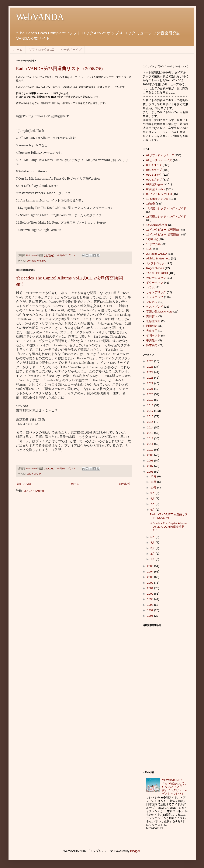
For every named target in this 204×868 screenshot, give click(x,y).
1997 (151, 610)
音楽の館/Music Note (159, 311)
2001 (151, 588)
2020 (151, 394)
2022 (151, 383)
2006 (151, 472)
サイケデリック (156, 292)
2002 (151, 583)
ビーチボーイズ (71, 50)
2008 (151, 460)
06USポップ (154, 179)
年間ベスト (153, 335)
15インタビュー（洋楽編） (163, 230)
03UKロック (34, 474)
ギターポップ (155, 283)
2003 (151, 577)
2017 (151, 411)
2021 (151, 389)
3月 (153, 548)
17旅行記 (152, 239)
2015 (151, 422)
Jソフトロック (155, 263)
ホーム (18, 50)
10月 (154, 487)
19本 (149, 249)
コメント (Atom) (34, 491)
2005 (151, 566)
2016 (151, 416)
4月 (153, 542)
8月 (153, 498)
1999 (151, 599)
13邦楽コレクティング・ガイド (166, 216)
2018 (151, 405)
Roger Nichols (155, 268)
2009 (151, 455)
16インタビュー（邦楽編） (163, 234)
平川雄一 (152, 340)
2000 (151, 594)
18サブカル (153, 244)
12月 (154, 476)
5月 (153, 537)
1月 (153, 559)
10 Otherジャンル (157, 199)
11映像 (151, 203)
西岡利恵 (152, 326)
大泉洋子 (152, 331)
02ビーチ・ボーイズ (159, 160)
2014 (151, 427)
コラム (150, 287)
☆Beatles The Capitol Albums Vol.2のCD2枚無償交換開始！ (169, 527)
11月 (154, 482)
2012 (151, 438)
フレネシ (152, 302)
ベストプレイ (155, 307)
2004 (151, 571)
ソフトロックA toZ (41, 50)
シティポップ (155, 297)
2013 (151, 433)
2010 (151, 449)
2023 (151, 378)
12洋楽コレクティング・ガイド (166, 208)
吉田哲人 (152, 316)
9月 (153, 493)
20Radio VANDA (36, 261)
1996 (151, 616)
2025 (151, 367)
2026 (151, 361)
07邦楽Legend (155, 184)
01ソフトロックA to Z (160, 155)
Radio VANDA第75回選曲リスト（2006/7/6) (59, 69)
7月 (153, 504)
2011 (151, 444)
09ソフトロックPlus (159, 194)
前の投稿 (125, 484)
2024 (151, 372)
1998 (151, 605)
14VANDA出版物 (157, 225)
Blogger (135, 851)
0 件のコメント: (67, 255)
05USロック (154, 175)
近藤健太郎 (153, 321)
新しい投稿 (24, 484)
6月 (153, 510)
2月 (153, 554)
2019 (151, 400)
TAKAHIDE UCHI (157, 273)
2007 (151, 466)
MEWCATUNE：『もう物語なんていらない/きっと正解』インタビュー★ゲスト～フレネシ (175, 787)
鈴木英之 (152, 345)
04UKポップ (154, 170)
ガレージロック (156, 278)
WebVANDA (40, 17)
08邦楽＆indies (156, 189)
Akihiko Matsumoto (158, 258)
